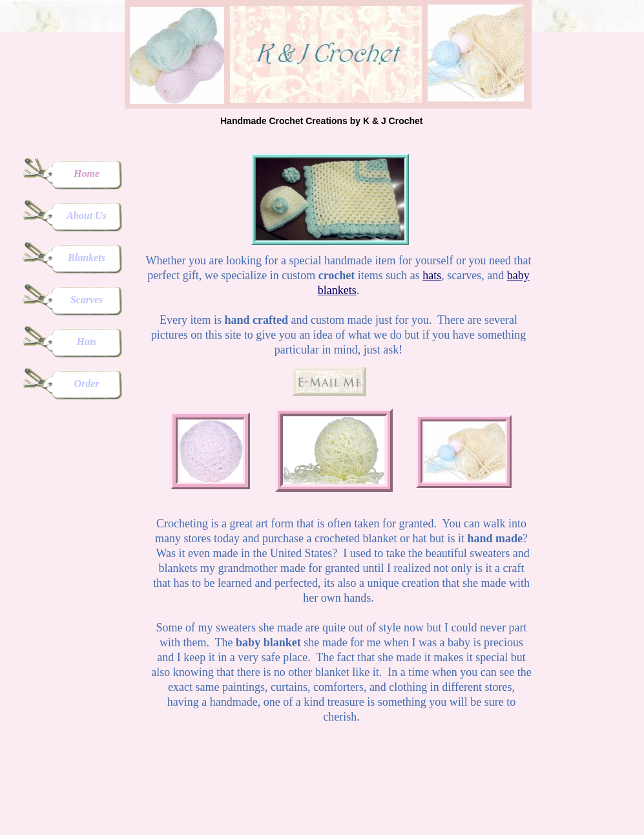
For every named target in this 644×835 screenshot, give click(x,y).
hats (432, 275)
